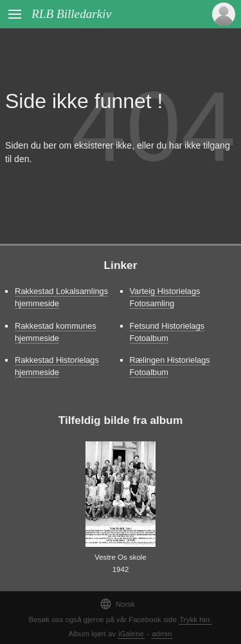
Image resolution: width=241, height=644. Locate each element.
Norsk (117, 604)
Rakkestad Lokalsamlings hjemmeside (61, 297)
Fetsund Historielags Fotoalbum (167, 332)
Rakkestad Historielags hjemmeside (57, 366)
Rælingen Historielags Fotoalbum (170, 366)
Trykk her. (195, 620)
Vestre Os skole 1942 (121, 563)
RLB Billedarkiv (71, 14)
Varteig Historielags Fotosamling (165, 297)
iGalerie (131, 634)
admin (162, 634)
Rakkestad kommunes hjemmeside (56, 332)
